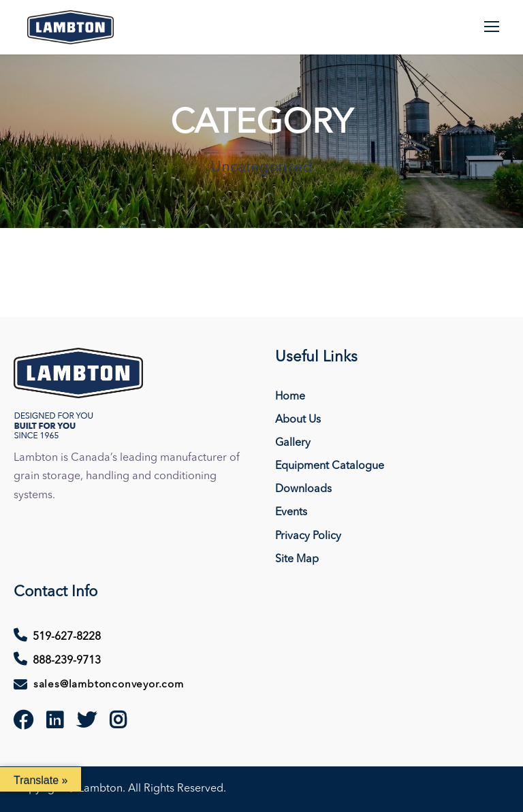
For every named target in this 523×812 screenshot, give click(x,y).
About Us (298, 420)
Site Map (297, 559)
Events (291, 513)
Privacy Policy (308, 536)
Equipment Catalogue (330, 466)
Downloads (303, 489)
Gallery (293, 443)
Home (290, 397)
